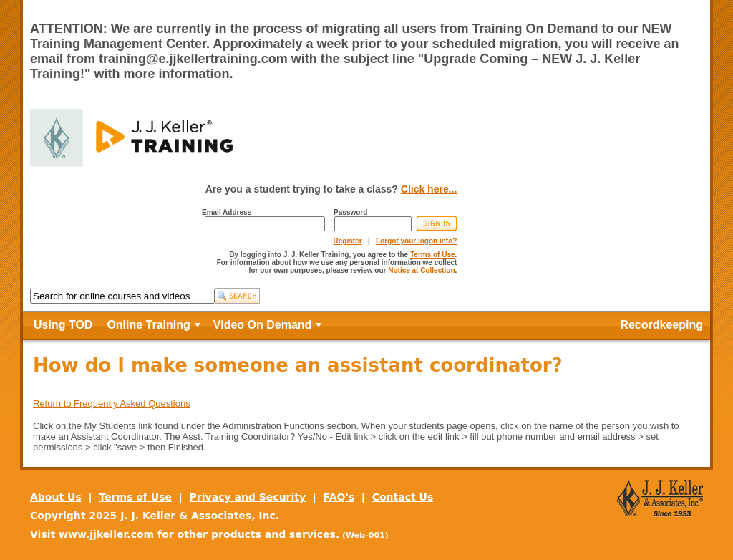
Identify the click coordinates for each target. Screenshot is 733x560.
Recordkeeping (661, 325)
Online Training (148, 325)
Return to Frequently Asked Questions (112, 404)
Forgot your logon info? (416, 241)
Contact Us (403, 497)
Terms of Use (433, 255)
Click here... (429, 189)
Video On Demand (263, 325)
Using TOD (63, 325)
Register (348, 241)
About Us (56, 497)
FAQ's (339, 497)
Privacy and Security (248, 497)
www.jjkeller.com (106, 534)
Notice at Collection (421, 270)
